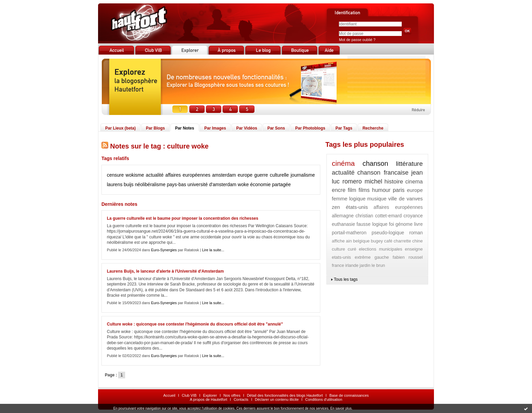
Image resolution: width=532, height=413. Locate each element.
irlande (352, 265)
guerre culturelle (271, 175)
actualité (155, 175)
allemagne (343, 216)
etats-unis (341, 257)
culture (338, 249)
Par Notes (185, 128)
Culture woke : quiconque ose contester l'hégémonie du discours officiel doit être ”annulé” (195, 324)
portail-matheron (349, 233)
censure (115, 175)
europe (245, 175)
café (388, 241)
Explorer (210, 395)
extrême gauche (372, 257)
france (338, 265)
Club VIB (189, 395)
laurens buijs (120, 184)
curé (352, 249)
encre (339, 190)
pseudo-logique (388, 233)
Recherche (373, 128)
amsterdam (224, 175)
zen (336, 207)
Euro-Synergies (164, 250)
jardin (365, 265)
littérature (409, 164)
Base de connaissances (349, 395)
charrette (402, 241)
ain (349, 241)
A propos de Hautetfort (208, 399)
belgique (361, 241)
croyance (413, 216)
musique (377, 199)
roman (416, 233)
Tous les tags (346, 279)
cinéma (343, 163)
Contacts (241, 399)
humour (381, 190)
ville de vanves (405, 199)
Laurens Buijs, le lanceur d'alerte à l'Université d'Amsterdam (165, 271)
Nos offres (232, 395)
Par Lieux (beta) (120, 128)
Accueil (169, 395)
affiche (338, 241)
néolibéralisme (150, 184)
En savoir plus (341, 408)
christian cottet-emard (379, 216)
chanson (375, 163)
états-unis (357, 207)
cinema (414, 182)
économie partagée (270, 184)
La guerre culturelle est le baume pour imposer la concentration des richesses (183, 218)
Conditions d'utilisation (324, 399)
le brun (378, 265)
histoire (394, 182)
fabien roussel (408, 257)
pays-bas (177, 184)
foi (391, 224)
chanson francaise (383, 173)
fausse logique (372, 224)
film (352, 190)
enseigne (414, 249)
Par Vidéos (247, 128)
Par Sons (276, 128)
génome (404, 224)
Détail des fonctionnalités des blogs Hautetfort (285, 395)
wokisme (135, 175)
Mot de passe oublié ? (357, 40)
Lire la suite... (213, 250)
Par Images (215, 128)
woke (243, 184)
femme (340, 199)
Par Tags (344, 128)
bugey (377, 241)
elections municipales (381, 249)
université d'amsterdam (212, 184)
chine (417, 241)
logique (357, 199)
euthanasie (344, 224)
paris (399, 190)
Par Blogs (155, 128)
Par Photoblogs (310, 128)
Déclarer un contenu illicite (277, 399)
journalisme (303, 175)
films (364, 190)
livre (418, 224)
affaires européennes (188, 175)
